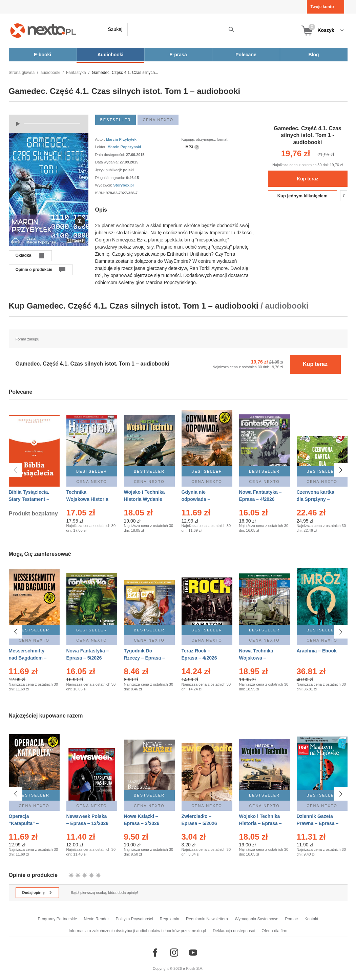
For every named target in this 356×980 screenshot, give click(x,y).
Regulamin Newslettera (207, 919)
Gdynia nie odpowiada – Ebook (196, 499)
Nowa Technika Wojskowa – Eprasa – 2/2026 (257, 658)
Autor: (101, 139)
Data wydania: (108, 162)
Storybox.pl (123, 185)
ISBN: (101, 193)
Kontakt (311, 919)
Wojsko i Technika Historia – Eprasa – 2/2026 (260, 823)
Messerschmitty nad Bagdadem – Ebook (28, 658)
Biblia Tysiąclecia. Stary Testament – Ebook (29, 499)
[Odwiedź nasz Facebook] (155, 953)
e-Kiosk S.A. (193, 968)
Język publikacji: (109, 170)
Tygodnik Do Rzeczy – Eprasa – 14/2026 (144, 658)
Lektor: (101, 147)
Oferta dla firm (274, 931)
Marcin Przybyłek (121, 139)
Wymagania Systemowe (257, 919)
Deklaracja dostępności (234, 931)
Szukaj (115, 29)
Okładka (24, 255)
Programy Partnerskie (57, 919)
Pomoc (291, 919)
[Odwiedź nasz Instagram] (174, 953)
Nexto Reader (96, 919)
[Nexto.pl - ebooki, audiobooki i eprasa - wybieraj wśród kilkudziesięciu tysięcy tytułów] (43, 30)
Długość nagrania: (111, 178)
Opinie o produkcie (34, 270)
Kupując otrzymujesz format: (205, 139)
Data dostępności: (111, 155)
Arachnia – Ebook (317, 651)
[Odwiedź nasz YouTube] (193, 953)
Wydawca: (104, 185)
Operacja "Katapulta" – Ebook (24, 823)
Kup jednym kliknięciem (302, 196)
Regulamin (170, 919)
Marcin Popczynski (124, 147)
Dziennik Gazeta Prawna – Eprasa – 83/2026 (318, 823)
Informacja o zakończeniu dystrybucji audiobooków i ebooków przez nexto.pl (138, 931)
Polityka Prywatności (134, 919)
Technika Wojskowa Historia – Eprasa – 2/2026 (87, 499)
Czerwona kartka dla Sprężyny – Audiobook (316, 499)
